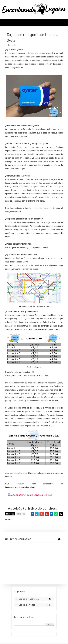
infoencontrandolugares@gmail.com (21, 488)
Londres (14, 46)
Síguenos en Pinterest (35, 606)
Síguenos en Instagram (35, 600)
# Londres (21, 514)
